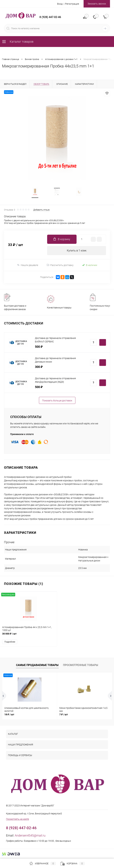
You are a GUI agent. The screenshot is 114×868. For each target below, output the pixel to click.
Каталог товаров (18, 42)
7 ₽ (64, 714)
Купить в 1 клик (77, 251)
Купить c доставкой (103, 342)
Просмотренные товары (81, 665)
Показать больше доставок (57, 401)
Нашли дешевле (27, 265)
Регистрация (72, 4)
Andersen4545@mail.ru (30, 835)
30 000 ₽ (28, 635)
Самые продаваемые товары (37, 665)
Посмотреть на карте (17, 819)
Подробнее (10, 642)
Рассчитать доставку (60, 265)
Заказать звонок (97, 4)
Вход (60, 4)
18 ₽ (9, 714)
